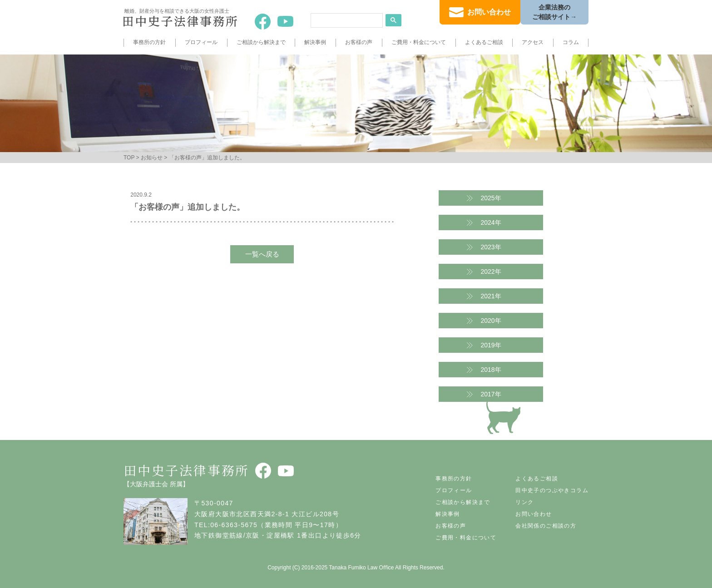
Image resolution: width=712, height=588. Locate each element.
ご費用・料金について (419, 42)
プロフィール (201, 42)
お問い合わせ (489, 12)
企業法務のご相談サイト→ (554, 12)
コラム (571, 42)
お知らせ (152, 158)
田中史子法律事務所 (186, 470)
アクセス (533, 42)
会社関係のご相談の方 (546, 526)
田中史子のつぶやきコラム (552, 490)
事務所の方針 (149, 42)
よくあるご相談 (484, 42)
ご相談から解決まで (261, 42)
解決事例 (315, 42)
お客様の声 (359, 42)
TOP (129, 158)
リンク (524, 502)
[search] (346, 20)
